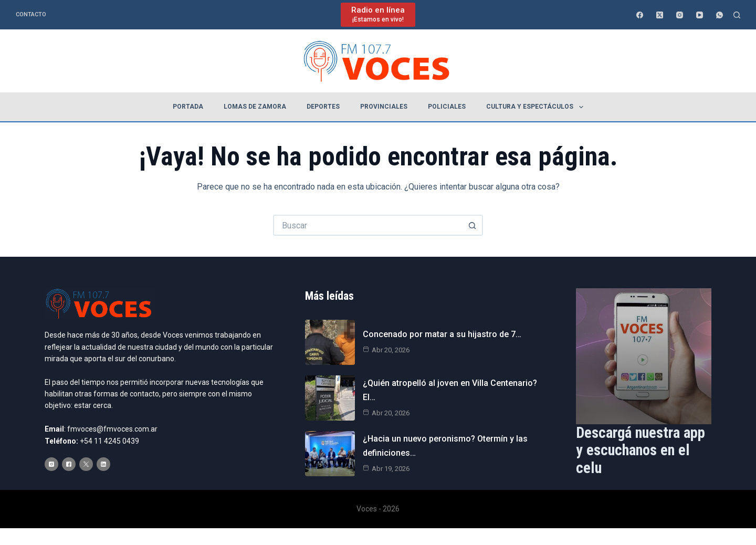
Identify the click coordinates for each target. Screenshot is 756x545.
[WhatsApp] (720, 15)
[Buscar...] (367, 225)
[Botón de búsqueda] (472, 225)
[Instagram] (680, 15)
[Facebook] (640, 15)
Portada (188, 107)
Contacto (31, 14)
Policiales (447, 107)
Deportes (323, 107)
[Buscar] (737, 15)
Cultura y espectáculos (537, 107)
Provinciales (384, 107)
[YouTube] (700, 15)
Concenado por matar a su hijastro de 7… (442, 334)
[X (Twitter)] (660, 15)
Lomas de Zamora (255, 107)
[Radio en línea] (378, 14)
